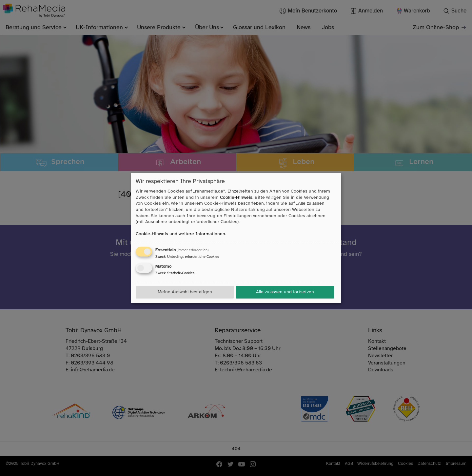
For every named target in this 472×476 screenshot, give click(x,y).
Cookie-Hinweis (236, 197)
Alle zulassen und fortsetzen (285, 292)
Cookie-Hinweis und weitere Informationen (180, 234)
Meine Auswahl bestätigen (185, 292)
